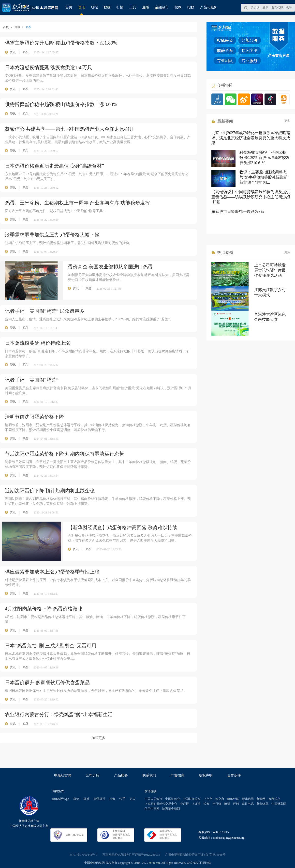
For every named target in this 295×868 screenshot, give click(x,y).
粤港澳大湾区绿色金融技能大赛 (270, 317)
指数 (191, 7)
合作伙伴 (234, 775)
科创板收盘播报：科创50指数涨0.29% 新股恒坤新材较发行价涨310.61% (265, 158)
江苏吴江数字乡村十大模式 (270, 292)
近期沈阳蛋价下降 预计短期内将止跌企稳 (50, 491)
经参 (206, 804)
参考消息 (274, 799)
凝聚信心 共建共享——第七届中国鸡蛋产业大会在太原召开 (69, 129)
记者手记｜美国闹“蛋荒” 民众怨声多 (45, 311)
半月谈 (217, 804)
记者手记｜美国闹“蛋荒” (32, 380)
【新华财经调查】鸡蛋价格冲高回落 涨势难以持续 (123, 527)
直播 (146, 7)
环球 (236, 804)
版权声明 (206, 775)
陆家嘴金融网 (171, 809)
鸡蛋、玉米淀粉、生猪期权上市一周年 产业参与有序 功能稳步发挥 (77, 203)
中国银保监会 (192, 799)
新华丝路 (233, 799)
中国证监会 (173, 799)
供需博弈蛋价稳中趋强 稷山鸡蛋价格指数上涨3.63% (61, 104)
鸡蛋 (26, 52)
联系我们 (149, 775)
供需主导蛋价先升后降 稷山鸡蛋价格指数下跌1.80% (61, 43)
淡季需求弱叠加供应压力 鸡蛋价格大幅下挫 (52, 235)
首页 (69, 7)
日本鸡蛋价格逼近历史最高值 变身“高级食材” (54, 166)
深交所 (220, 799)
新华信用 (248, 799)
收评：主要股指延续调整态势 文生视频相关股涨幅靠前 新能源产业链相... (264, 177)
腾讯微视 (99, 799)
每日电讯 (248, 804)
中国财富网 (279, 804)
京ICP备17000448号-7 (83, 855)
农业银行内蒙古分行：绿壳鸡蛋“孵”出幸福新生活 (59, 714)
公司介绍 (93, 775)
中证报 (184, 804)
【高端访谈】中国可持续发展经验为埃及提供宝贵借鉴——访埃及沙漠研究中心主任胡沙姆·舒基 (251, 197)
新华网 (261, 799)
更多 (287, 121)
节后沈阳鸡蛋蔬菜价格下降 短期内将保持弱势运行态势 (65, 454)
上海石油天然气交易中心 (161, 804)
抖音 (112, 799)
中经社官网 (63, 775)
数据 (107, 7)
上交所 (208, 799)
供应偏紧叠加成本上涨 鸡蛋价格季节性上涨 (52, 572)
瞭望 (227, 804)
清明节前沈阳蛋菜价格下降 (34, 417)
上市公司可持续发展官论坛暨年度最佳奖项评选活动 (270, 270)
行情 (120, 7)
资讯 (82, 7)
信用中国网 (152, 809)
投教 (178, 7)
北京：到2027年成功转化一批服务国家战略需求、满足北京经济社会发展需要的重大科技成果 (251, 138)
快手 (122, 799)
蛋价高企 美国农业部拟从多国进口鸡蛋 (110, 267)
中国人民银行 (153, 799)
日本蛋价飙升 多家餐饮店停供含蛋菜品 (47, 682)
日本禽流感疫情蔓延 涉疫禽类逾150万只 (49, 67)
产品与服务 (209, 7)
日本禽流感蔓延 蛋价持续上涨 (37, 343)
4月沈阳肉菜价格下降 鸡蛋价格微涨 (44, 609)
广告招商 (177, 775)
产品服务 (121, 775)
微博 (86, 799)
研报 (94, 7)
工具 (133, 7)
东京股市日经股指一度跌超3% (238, 211)
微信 (76, 799)
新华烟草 (263, 804)
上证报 (196, 804)
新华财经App (61, 799)
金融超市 (162, 7)
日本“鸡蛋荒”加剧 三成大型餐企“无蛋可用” (52, 646)
